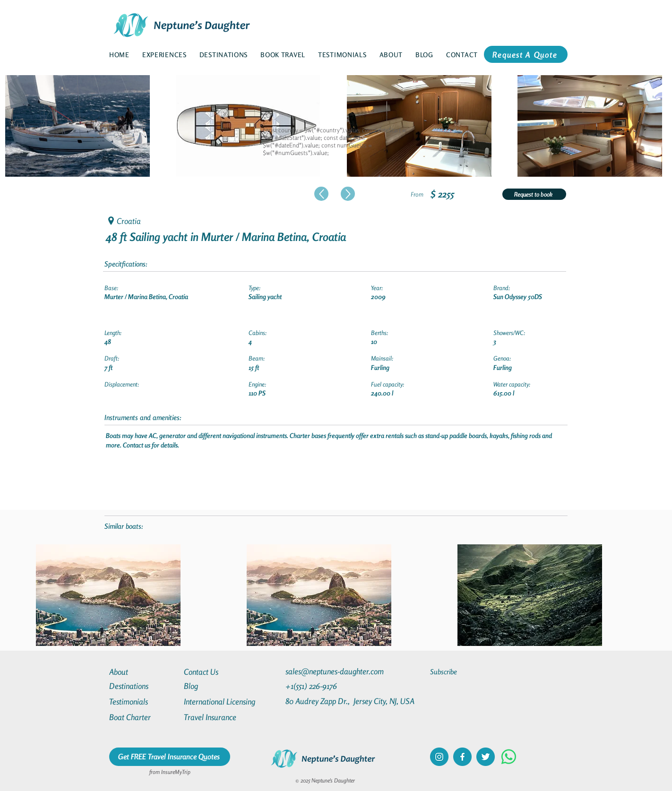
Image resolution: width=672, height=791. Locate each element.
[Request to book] (534, 194)
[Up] (321, 194)
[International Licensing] (226, 701)
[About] (143, 672)
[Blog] (218, 686)
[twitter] (486, 757)
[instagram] (439, 757)
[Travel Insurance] (218, 717)
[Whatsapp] (509, 757)
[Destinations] (143, 686)
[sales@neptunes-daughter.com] (336, 671)
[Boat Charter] (143, 717)
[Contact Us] (218, 672)
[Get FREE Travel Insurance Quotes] (170, 757)
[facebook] (462, 757)
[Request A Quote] (526, 54)
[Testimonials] (143, 701)
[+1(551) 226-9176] (329, 686)
